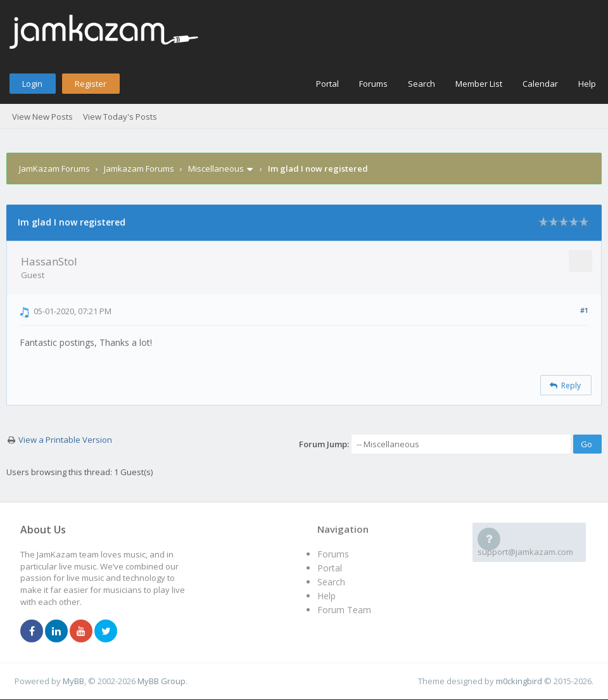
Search (421, 84)
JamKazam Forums (54, 169)
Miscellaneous (216, 169)
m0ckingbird (519, 681)
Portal (327, 84)
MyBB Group (161, 681)
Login (32, 84)
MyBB (73, 681)
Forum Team (344, 610)
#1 (584, 310)
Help (587, 84)
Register (91, 84)
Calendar (540, 84)
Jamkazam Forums (139, 169)
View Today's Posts (120, 117)
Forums (373, 84)
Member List (479, 84)
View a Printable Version (65, 440)
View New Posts (42, 117)
